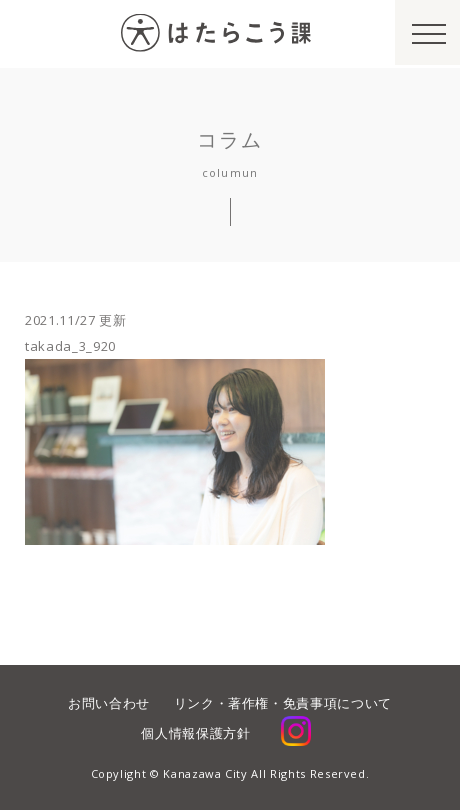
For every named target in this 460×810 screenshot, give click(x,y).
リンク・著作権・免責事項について (283, 703)
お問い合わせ (109, 703)
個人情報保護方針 (195, 733)
